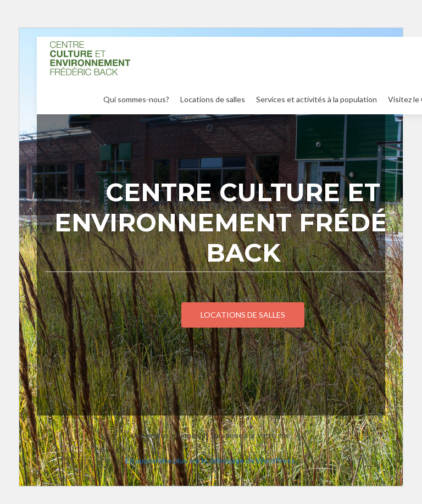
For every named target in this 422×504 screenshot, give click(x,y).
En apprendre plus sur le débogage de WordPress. (211, 460)
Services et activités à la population (316, 99)
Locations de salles (213, 99)
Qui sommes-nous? (136, 99)
